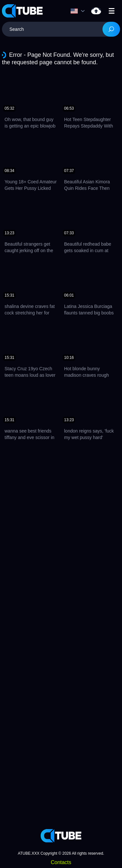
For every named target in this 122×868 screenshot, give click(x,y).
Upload (96, 11)
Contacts (61, 862)
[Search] (111, 29)
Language (74, 11)
